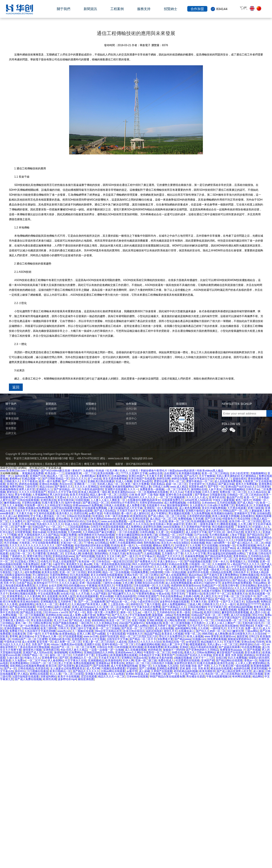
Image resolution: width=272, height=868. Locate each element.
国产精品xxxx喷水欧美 (239, 529)
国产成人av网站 (139, 626)
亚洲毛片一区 (255, 570)
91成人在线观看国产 (65, 562)
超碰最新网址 (27, 604)
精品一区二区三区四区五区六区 (139, 636)
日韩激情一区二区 (200, 564)
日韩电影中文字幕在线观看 (111, 626)
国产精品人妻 (143, 487)
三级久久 (17, 572)
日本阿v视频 (147, 532)
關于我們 (64, 11)
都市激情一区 (192, 578)
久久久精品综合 (257, 492)
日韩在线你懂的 (197, 607)
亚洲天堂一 (215, 602)
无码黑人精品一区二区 (110, 484)
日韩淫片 (96, 527)
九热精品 (211, 484)
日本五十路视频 (44, 538)
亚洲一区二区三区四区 (73, 572)
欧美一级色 (183, 612)
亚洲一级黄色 (195, 580)
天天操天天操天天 (109, 658)
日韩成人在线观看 (114, 505)
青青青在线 (117, 663)
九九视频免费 (20, 567)
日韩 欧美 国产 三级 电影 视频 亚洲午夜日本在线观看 (161, 495)
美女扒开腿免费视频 (214, 508)
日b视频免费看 (139, 572)
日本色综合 (103, 562)
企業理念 (11, 414)
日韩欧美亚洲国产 (148, 596)
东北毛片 (166, 543)
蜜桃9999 (23, 516)
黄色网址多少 (243, 505)
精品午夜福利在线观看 (204, 647)
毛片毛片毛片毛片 (198, 626)
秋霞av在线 (140, 658)
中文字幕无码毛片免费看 (146, 607)
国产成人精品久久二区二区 (248, 543)
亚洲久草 (191, 524)
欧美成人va (124, 519)
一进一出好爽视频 (28, 626)
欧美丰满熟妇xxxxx (123, 492)
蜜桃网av (15, 479)
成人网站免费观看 (175, 620)
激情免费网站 (164, 548)
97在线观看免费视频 (94, 508)
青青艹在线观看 (42, 529)
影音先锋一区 (45, 642)
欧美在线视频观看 (87, 596)
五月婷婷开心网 (28, 570)
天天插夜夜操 (261, 505)
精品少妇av (46, 487)
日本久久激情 (210, 492)
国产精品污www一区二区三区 (171, 540)
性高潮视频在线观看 (203, 521)
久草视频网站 (40, 495)
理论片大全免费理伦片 (172, 636)
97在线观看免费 (176, 580)
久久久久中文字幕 (195, 554)
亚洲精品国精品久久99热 (99, 653)
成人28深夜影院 (236, 570)
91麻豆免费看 (69, 535)
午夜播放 (92, 586)
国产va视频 (98, 634)
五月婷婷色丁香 (67, 602)
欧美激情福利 (113, 661)
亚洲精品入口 (44, 489)
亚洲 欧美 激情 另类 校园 (228, 655)
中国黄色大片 (135, 634)
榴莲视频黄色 (198, 644)
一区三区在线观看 (127, 532)
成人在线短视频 (164, 628)
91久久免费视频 (237, 658)
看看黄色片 (103, 476)
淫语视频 (253, 562)
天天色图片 (198, 623)
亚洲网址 (127, 658)
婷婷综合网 (163, 479)
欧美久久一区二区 (47, 604)
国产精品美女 (133, 570)
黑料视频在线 (152, 543)
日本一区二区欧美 (136, 618)
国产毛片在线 (8, 551)
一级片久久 (149, 612)
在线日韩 (221, 658)
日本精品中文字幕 (149, 655)
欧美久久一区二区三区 (120, 559)
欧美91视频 (136, 647)
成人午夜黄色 (55, 618)
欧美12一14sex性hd (115, 580)
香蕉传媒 (30, 524)
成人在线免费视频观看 (179, 583)
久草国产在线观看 (162, 671)
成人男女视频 (93, 580)
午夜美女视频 (193, 492)
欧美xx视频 (171, 647)
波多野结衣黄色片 (185, 663)
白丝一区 (260, 644)
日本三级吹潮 (86, 538)
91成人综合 (71, 524)
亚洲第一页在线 (173, 476)
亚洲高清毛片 (76, 580)
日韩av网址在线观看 (113, 671)
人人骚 (264, 578)
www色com (64, 631)
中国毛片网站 (45, 607)
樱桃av (157, 546)
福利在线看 (21, 476)
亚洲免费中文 (207, 538)
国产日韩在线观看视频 (25, 500)
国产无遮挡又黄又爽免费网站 (221, 575)
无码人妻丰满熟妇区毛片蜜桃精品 (237, 476)
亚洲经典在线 (48, 500)
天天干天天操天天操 (184, 570)
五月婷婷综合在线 (259, 556)
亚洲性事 (12, 519)
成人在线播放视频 (136, 650)
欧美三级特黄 (49, 628)
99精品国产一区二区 (235, 511)
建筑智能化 (36, 464)
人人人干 (216, 666)
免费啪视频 (185, 519)
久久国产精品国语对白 (217, 580)
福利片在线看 (62, 607)
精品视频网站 (93, 567)
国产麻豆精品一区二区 (96, 503)
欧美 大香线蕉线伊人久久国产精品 (38, 535)
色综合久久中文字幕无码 (62, 492)
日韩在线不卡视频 (162, 663)
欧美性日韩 (39, 618)
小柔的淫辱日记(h (148, 602)
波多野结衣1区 (198, 567)
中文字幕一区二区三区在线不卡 (237, 596)
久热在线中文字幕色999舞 (40, 631)
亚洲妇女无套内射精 (160, 658)
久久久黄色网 (32, 596)
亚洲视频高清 (48, 602)
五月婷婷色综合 (166, 612)
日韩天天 (64, 628)
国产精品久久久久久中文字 (94, 578)
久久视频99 (219, 564)
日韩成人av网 (161, 487)
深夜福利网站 (48, 677)
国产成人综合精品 (105, 511)
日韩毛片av (253, 489)
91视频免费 (97, 540)
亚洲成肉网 (63, 570)
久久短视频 (159, 666)
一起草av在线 (136, 521)
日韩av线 (197, 612)
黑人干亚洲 (65, 663)
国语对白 (20, 671)
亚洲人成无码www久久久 (87, 607)
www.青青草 (212, 636)
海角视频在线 (154, 623)
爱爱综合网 (161, 481)
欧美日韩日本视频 (252, 674)
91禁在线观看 (27, 519)
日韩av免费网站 (206, 653)
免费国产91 (104, 615)
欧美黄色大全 (240, 594)
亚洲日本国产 (137, 476)
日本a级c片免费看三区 (221, 505)
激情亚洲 (242, 636)
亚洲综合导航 (210, 578)
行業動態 (51, 414)
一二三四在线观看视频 (76, 527)
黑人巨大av (61, 620)
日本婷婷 (160, 578)
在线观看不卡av (156, 505)
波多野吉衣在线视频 (246, 578)
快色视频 (105, 487)
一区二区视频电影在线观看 (152, 492)
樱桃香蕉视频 (228, 524)
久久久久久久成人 (197, 497)
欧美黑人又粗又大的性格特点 (117, 588)
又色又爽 (128, 583)
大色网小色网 (191, 596)
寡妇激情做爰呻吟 (177, 505)
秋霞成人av (142, 674)
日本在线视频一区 (144, 586)
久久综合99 (259, 634)
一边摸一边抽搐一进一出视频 (106, 650)
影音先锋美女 (253, 653)
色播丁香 (46, 564)
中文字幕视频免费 (140, 615)
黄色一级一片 (23, 623)
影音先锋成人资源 (161, 524)
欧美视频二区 (46, 511)
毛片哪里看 (39, 554)
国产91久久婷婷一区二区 (211, 631)
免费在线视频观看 (84, 663)
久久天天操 (82, 594)
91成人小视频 (124, 481)
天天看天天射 (154, 476)
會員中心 (131, 419)
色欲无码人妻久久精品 (74, 650)
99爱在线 (177, 653)
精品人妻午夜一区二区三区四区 (109, 495)
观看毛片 (168, 546)
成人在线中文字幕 (196, 532)
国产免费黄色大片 (145, 562)
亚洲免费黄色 (15, 596)
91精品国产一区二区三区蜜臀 (30, 639)
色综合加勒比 (181, 543)
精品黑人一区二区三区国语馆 (88, 559)
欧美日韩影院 (23, 529)
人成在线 (121, 642)
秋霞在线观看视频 (113, 527)
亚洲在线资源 (140, 519)
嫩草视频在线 (12, 503)
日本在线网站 (248, 586)
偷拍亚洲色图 (86, 679)
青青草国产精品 (204, 599)
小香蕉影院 (194, 503)
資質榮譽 (11, 423)
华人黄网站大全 (201, 610)
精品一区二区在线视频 (116, 572)
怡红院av (215, 626)
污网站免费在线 (42, 623)
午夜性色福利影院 (93, 489)
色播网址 (259, 559)
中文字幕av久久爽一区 (48, 636)
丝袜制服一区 (227, 546)
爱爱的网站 (259, 663)
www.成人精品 (179, 487)
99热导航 (207, 634)
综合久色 (46, 626)
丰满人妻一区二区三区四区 (99, 642)
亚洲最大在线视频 (96, 674)
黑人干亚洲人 (58, 580)
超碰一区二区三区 (176, 484)
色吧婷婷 (176, 586)
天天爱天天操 (145, 578)
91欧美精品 (158, 484)
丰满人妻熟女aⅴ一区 (170, 562)
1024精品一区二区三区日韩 (168, 591)
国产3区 (64, 658)
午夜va (137, 599)
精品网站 (258, 677)
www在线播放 (171, 527)
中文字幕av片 (147, 556)
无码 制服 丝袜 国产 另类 (194, 666)
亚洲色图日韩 (51, 650)
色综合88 (83, 540)
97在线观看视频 (73, 636)
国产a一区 (10, 669)
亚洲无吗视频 (259, 669)
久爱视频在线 (169, 508)
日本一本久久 (220, 562)
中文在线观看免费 (48, 594)
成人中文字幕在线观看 (239, 567)
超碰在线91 (240, 479)
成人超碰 (144, 671)
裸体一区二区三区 (179, 521)
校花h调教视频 (46, 519)
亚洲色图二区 (55, 554)
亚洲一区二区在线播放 (116, 607)
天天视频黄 (133, 548)
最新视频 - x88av (162, 615)
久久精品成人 (40, 578)
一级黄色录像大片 (208, 524)
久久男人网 (245, 524)
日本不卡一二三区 (204, 658)
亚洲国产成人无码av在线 (38, 653)
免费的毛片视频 (97, 618)
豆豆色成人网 (73, 554)
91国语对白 (226, 588)
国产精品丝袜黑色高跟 (218, 556)
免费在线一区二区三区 (233, 492)
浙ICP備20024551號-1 (139, 464)
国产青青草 (183, 618)
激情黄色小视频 (32, 650)
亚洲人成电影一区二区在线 (174, 551)
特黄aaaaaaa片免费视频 (88, 505)
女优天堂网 (55, 586)
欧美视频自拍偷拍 (222, 513)
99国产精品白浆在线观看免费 (167, 677)
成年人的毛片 (214, 511)
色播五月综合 (107, 610)
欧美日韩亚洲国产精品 (84, 588)
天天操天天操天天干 (129, 511)
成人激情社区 (141, 513)
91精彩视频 (82, 500)
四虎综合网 (80, 513)
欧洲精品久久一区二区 (84, 658)
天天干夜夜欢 (30, 481)
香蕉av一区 (251, 661)
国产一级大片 (130, 556)
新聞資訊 (90, 11)
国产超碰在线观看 (229, 647)
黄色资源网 (94, 572)
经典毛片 (46, 562)
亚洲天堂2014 (263, 529)
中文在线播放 (176, 529)
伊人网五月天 (209, 596)
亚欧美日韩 (226, 578)
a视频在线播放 (183, 658)
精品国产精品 (152, 634)
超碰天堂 (179, 524)
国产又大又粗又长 (233, 602)
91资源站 (98, 516)
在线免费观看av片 (20, 599)
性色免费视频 (182, 615)
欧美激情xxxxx (192, 586)
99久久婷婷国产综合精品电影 (150, 564)
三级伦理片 (31, 487)
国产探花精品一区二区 (67, 489)
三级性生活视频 (111, 583)
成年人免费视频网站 (174, 604)
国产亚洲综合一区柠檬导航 (54, 588)
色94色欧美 (155, 650)
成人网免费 (221, 634)
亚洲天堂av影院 (143, 481)
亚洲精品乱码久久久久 (139, 540)
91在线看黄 (198, 618)
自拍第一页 (149, 570)
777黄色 (88, 543)
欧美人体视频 (195, 636)
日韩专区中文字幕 (117, 639)
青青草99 (165, 610)
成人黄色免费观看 (190, 508)
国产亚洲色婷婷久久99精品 (202, 650)
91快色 (260, 642)
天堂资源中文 (197, 484)
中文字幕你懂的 (105, 538)
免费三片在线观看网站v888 (126, 543)
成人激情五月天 (112, 567)
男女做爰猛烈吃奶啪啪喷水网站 (226, 554)
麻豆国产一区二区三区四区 (164, 538)
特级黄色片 (229, 519)
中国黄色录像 (243, 540)
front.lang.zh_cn (260, 8)
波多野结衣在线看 (198, 572)
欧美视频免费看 (154, 647)
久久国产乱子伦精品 (206, 588)
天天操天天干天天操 (24, 511)
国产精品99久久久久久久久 (140, 497)
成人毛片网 (93, 669)
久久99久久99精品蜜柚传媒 (177, 599)
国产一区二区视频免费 (91, 602)
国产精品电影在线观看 (204, 551)
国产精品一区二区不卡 (143, 639)
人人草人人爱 (243, 663)
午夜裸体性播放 (145, 594)
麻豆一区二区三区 (66, 538)
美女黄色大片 (118, 529)
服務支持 (144, 11)
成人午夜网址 (159, 513)
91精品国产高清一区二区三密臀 (210, 615)
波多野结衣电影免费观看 (237, 583)
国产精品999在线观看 (22, 607)
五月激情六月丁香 (172, 554)
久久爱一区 (162, 532)
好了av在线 (95, 479)
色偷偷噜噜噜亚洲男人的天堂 (17, 489)
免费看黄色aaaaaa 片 (233, 650)
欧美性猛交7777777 (46, 583)
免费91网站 (16, 487)
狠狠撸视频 (148, 548)
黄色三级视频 (98, 551)
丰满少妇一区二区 (71, 543)
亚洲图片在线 (92, 644)
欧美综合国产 (135, 554)
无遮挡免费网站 (59, 575)
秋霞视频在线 (101, 524)
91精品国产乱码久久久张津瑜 (194, 655)
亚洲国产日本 (38, 476)
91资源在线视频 (57, 532)
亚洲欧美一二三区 (85, 484)
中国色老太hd (12, 642)
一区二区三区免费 (84, 647)
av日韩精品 (101, 543)
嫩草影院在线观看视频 (235, 612)
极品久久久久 (226, 540)
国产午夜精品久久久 (174, 607)
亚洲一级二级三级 (146, 661)
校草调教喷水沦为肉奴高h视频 (96, 535)
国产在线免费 (101, 666)
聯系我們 (131, 423)
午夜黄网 (153, 588)
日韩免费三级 (158, 674)
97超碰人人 (259, 527)
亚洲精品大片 (116, 570)
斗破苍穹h (59, 564)
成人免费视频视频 (175, 503)
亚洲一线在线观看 (90, 583)
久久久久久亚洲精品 (87, 487)
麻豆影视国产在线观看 (230, 653)
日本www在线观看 (137, 677)
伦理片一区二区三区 (225, 559)
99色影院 (212, 618)
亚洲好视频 (39, 599)
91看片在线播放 (206, 663)
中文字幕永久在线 (76, 661)
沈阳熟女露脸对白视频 (17, 575)
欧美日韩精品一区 (60, 671)
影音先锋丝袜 (66, 500)
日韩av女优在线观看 (79, 516)
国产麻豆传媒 (226, 484)
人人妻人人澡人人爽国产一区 (223, 623)
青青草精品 (240, 556)
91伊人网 (128, 661)
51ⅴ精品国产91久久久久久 (243, 564)
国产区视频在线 (24, 580)
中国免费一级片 (34, 505)
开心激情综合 (40, 575)
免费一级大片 (253, 628)
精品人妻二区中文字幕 (175, 644)
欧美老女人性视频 (172, 634)
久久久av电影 (116, 674)
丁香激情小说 (194, 594)
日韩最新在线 (218, 495)
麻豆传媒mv (26, 636)
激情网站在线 (199, 489)
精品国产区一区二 (62, 647)
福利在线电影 (154, 631)
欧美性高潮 (50, 679)
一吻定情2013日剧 (122, 562)
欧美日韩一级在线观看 (236, 666)
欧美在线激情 (230, 626)
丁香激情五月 (243, 527)
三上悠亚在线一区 (118, 604)
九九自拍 (173, 666)
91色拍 (115, 546)
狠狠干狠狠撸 (60, 529)
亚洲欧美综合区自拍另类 (149, 583)
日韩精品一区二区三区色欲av (244, 495)
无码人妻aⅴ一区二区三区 (223, 644)
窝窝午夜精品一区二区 (200, 481)
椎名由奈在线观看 (221, 669)
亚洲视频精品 (96, 661)
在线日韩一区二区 (20, 554)
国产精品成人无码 (243, 580)
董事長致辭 (12, 419)
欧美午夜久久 (64, 513)
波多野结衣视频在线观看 (174, 602)
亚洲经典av (88, 476)
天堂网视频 (228, 591)
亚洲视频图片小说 (114, 548)
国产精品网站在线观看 (229, 661)
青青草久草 (260, 607)
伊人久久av (176, 492)
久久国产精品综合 (154, 580)
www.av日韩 (91, 636)
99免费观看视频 (217, 639)
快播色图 (87, 554)
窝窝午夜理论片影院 (39, 556)
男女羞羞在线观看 (41, 620)
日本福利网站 (119, 476)
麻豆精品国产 (84, 666)
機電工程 (89, 464)
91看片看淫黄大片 (53, 503)
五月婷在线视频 (226, 503)
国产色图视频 (65, 546)
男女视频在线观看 (179, 513)
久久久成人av (8, 516)
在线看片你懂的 (211, 591)
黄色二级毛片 (243, 500)
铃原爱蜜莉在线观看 (188, 661)
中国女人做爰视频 (223, 500)
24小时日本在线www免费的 (36, 497)
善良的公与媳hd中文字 (207, 583)
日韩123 (253, 636)
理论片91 (258, 615)
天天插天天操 (117, 554)
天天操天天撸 (232, 642)
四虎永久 (134, 642)
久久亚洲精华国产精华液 (196, 527)
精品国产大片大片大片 (170, 556)
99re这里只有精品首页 (108, 631)
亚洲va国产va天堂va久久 (240, 487)
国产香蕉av (201, 495)
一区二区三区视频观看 (171, 497)
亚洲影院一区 (152, 508)
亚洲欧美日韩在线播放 (101, 481)
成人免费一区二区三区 (68, 642)
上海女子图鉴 (237, 535)
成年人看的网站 (85, 626)
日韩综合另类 (105, 647)
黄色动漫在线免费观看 (171, 511)
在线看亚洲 (19, 634)
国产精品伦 (150, 551)
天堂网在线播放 (31, 503)
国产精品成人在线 (79, 620)
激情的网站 (101, 554)
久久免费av (19, 661)
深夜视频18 (193, 591)
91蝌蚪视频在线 (249, 575)
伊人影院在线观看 (111, 497)
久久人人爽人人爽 (165, 567)
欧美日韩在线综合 (134, 631)
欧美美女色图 (50, 572)
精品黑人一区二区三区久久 (63, 476)
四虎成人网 (11, 570)
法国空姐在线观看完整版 (66, 508)
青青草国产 (168, 655)
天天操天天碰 (79, 519)
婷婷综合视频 (179, 479)
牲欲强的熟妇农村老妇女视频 (92, 546)
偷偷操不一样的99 (174, 650)
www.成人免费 (72, 615)
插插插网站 (98, 620)
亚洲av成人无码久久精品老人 (89, 570)
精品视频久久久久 (212, 642)
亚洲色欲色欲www (63, 556)
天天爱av (60, 497)
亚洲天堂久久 (253, 532)
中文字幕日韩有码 (121, 599)
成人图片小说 (258, 612)
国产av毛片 (191, 476)
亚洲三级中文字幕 (81, 628)
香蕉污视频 (138, 620)
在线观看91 (247, 516)
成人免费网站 (134, 527)
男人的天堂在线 (59, 495)
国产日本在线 (213, 519)
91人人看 (55, 674)
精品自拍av (195, 575)
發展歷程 (11, 428)
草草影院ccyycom (230, 551)
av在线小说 (67, 594)
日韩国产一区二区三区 (43, 663)
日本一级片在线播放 (117, 516)
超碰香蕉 (183, 567)
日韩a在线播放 (30, 628)
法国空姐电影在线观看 (25, 677)
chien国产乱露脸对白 (131, 623)
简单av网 (136, 551)
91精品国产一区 (211, 586)
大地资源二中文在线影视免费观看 (39, 543)
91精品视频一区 (31, 479)
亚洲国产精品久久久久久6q (176, 588)
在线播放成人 (186, 631)
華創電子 (102, 464)
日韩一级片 (34, 634)
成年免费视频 (32, 572)
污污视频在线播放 (38, 671)
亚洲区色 (12, 484)
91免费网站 (75, 653)
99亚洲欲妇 (246, 626)
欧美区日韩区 (212, 612)
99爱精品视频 (260, 548)
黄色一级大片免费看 (137, 484)
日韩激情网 (156, 572)
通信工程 (76, 464)
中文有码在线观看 (44, 513)
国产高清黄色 (66, 666)
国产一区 (173, 674)
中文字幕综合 (151, 599)
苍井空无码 (178, 594)
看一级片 (126, 513)
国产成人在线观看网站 (174, 575)
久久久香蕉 (11, 604)
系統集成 (50, 464)
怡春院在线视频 (181, 610)
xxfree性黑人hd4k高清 (198, 500)
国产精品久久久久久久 (86, 671)
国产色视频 (254, 650)
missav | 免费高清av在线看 (67, 644)
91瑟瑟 (240, 591)
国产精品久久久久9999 (89, 548)
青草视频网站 (38, 567)
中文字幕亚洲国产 (118, 551)
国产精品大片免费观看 (187, 548)
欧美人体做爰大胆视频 (226, 516)
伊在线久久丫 (223, 479)
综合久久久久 (78, 479)
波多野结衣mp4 (67, 679)
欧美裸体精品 (67, 634)
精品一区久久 (190, 538)
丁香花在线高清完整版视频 (33, 647)
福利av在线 (26, 548)
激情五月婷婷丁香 (160, 626)
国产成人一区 (77, 612)
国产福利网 (179, 626)
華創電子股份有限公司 (24, 9)
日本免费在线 (31, 559)
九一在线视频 (143, 546)
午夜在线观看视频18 (218, 677)
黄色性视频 (238, 538)
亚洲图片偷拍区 (195, 511)
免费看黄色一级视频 (152, 489)
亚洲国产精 (208, 661)
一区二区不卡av (37, 661)
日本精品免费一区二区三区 (231, 620)
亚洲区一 (141, 588)
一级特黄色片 (101, 599)
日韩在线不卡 (241, 572)
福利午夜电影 (73, 503)
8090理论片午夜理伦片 (124, 503)
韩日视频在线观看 (223, 527)
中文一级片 (164, 570)
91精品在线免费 (178, 564)
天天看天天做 (24, 513)
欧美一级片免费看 (50, 481)
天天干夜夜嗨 (50, 634)
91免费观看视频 (25, 591)
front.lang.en (253, 8)
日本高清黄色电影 (138, 529)
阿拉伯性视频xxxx (74, 586)
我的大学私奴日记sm (201, 479)
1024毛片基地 (61, 610)
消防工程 (63, 464)
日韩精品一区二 (168, 535)
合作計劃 (131, 409)
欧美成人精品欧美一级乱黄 (94, 492)
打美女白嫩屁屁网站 (128, 535)
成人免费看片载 (136, 505)
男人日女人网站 (115, 540)
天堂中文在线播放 (25, 610)
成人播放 (258, 671)
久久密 (142, 538)
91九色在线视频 (79, 575)
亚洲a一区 (145, 666)
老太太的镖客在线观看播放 (107, 575)
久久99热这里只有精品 (58, 505)
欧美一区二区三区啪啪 (106, 628)
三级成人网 (194, 604)
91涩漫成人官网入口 (27, 562)
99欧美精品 (47, 559)
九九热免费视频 (200, 513)
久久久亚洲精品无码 (105, 623)
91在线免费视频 (251, 647)
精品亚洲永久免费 (75, 618)
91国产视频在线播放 (65, 623)
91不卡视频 (186, 535)
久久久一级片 (227, 604)
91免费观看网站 (19, 663)
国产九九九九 (120, 615)
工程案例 (117, 11)
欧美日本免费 (8, 602)
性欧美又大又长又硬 (108, 556)
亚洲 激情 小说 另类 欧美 (194, 669)
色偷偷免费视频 (194, 556)
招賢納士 (171, 11)
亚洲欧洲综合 (159, 529)
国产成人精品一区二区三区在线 (167, 516)
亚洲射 (130, 674)
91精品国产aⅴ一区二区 (47, 527)
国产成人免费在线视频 (28, 679)
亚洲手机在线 (217, 497)
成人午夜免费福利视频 (124, 666)
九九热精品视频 (148, 610)
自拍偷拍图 (264, 513)
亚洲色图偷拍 (12, 628)
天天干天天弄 (235, 628)
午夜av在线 (163, 594)
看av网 (88, 564)
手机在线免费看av (171, 596)
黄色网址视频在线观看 (23, 594)
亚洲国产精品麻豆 (23, 538)
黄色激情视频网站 (123, 487)
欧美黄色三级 (149, 535)
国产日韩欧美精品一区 (56, 479)
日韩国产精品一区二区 (35, 655)
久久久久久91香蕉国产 (32, 492)
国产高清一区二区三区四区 (137, 628)
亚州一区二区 (177, 481)
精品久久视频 (216, 567)
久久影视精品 (175, 578)
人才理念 (91, 409)
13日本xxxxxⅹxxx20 (55, 612)
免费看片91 (16, 631)
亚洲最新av (103, 663)
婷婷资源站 (246, 644)
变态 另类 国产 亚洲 (37, 644)
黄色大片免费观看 (246, 484)
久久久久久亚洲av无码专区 (83, 497)
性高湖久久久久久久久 (50, 524)
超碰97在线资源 (109, 636)
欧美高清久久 (106, 586)
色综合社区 (66, 484)
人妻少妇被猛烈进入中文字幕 (125, 508)
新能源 (23, 464)
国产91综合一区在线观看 (42, 521)
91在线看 (222, 521)
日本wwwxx (209, 503)
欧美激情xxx (228, 636)
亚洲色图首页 (80, 639)
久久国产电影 (98, 594)
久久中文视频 (97, 639)
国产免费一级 (23, 527)
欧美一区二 (251, 497)
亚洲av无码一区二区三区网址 (141, 575)
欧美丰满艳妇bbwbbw (204, 540)
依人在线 (191, 559)
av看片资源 (96, 513)
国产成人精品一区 (248, 503)
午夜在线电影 (112, 513)
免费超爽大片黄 (247, 610)
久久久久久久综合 (151, 642)
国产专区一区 (216, 487)
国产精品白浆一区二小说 (121, 602)
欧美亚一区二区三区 (118, 620)
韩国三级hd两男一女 (218, 543)
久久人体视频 (15, 505)
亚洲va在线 (248, 642)
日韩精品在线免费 (221, 572)
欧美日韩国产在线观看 (142, 479)
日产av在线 (201, 535)
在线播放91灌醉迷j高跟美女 (144, 500)
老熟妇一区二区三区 (138, 663)
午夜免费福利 (31, 564)
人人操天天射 (68, 540)
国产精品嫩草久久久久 (121, 594)
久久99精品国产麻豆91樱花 (99, 532)
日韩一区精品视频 (175, 572)
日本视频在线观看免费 (84, 610)
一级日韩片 (85, 623)
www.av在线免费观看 (114, 521)
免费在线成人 (166, 661)
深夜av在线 (223, 538)
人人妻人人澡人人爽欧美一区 (108, 500)
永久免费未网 (47, 570)
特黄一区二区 (193, 634)
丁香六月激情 (152, 604)
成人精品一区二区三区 (163, 519)
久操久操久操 (15, 658)
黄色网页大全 (74, 564)
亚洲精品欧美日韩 (59, 639)
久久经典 (203, 628)
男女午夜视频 (23, 495)
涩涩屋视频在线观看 (254, 618)
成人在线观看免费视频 (228, 481)
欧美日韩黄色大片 (240, 634)
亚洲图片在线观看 (115, 489)
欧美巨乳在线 (225, 663)
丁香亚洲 (251, 554)
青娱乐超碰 (39, 532)
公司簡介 (11, 409)
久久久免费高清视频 (224, 610)
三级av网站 (252, 631)
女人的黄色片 (198, 505)
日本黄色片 (93, 521)
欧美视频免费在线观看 (124, 655)
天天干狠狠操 (207, 476)
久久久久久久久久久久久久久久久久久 (32, 546)
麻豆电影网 (149, 511)
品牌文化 (11, 433)
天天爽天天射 (198, 602)
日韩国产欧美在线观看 (171, 559)
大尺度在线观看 (237, 508)
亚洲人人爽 (83, 634)
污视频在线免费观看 (113, 669)
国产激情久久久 (64, 487)
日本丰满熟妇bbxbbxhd (102, 519)
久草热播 (198, 519)
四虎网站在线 (54, 615)
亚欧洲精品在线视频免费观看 (27, 666)
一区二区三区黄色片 (177, 489)
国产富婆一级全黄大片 (211, 570)
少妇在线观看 (51, 540)
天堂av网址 (102, 655)
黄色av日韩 (246, 559)
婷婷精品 (249, 655)
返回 (16, 387)
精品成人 (145, 591)
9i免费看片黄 (165, 639)
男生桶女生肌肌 (196, 677)
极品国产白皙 (235, 497)
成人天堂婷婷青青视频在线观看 (74, 511)
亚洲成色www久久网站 (129, 653)
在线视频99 (62, 559)
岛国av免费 (252, 602)
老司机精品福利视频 (240, 607)
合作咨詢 (131, 414)
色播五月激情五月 (20, 618)
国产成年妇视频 (85, 556)
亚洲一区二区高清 (156, 521)
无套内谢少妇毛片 (253, 623)
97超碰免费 (205, 559)
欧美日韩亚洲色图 (121, 524)
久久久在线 (163, 586)
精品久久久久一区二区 (111, 677)
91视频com (199, 639)
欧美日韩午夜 (230, 586)
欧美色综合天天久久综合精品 (52, 551)
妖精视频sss (60, 591)
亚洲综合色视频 (48, 484)
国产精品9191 (255, 535)
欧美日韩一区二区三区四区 (245, 521)
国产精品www (183, 639)
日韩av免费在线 (114, 591)
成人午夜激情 (8, 508)
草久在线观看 (50, 596)
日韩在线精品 (26, 669)
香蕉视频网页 (76, 567)
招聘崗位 (91, 414)
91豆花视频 (135, 580)
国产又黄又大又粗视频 (162, 618)
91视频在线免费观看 (61, 548)
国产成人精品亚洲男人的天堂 (234, 671)
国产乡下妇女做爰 (127, 610)
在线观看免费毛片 (173, 500)
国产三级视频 (147, 669)
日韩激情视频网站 (234, 489)
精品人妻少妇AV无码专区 (138, 567)
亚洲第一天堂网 (79, 591)
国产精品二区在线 (63, 626)
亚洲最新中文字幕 (245, 513)
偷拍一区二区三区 (60, 655)
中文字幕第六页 (217, 607)
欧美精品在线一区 (174, 642)
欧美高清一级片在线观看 (21, 588)
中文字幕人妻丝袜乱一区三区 (48, 516)
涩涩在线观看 (89, 677)
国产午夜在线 (78, 529)
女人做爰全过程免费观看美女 (68, 669)
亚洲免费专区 (50, 658)
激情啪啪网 (61, 653)
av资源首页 (193, 642)
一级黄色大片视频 (20, 578)
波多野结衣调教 (152, 527)
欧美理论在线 (194, 529)
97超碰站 (132, 669)
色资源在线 (42, 669)
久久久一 (133, 489)
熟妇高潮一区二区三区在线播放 (23, 540)
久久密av (42, 586)
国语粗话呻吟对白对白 (72, 521)
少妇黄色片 (181, 546)
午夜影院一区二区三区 (157, 653)
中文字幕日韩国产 (230, 618)
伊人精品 (23, 674)
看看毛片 (65, 604)
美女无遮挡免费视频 (115, 479)
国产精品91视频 (57, 567)
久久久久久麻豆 (68, 583)
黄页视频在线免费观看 (61, 599)
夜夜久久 (190, 653)
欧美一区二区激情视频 (176, 623)
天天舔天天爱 (25, 551)
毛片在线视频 (210, 546)
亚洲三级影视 (256, 508)
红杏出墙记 (7, 532)
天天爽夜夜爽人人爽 (124, 578)
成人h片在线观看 (241, 615)
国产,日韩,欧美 (80, 551)
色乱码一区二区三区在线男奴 (223, 674)
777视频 (12, 535)
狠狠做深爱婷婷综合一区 (242, 639)
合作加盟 (197, 11)
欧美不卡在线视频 (68, 677)
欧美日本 (51, 666)
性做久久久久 (32, 658)
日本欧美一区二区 (146, 559)
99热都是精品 (263, 599)
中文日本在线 (44, 591)
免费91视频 (131, 591)
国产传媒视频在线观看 (198, 562)
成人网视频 (243, 548)
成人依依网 (29, 642)
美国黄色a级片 (197, 487)
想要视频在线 (210, 548)
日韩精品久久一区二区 (200, 620)
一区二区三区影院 (73, 674)
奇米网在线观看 (241, 677)
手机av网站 (260, 583)
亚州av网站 (63, 519)
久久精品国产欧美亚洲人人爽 (89, 604)
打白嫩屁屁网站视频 (148, 644)
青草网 (13, 636)
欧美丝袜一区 (87, 562)
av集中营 (132, 671)
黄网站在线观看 (39, 674)
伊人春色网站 (56, 661)
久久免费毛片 (17, 521)
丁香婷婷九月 (17, 556)
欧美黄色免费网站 (214, 529)
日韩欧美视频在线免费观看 (33, 508)
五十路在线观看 (116, 634)
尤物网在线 (253, 538)
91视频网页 (177, 532)
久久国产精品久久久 (192, 674)
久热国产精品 (84, 599)
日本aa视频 (41, 548)
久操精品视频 (152, 554)
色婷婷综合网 (241, 669)
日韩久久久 (11, 548)
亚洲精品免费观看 (167, 669)
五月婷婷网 (74, 532)
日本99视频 (121, 647)
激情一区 (126, 612)
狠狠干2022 (42, 580)
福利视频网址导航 (186, 628)
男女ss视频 (106, 596)
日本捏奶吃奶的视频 (199, 516)
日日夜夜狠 (263, 487)
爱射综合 (12, 492)
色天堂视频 (11, 543)
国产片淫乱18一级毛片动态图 (226, 532)
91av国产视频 (116, 618)
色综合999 (243, 519)
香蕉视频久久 (238, 562)
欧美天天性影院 (79, 495)
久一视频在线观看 (83, 631)
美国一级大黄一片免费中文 (103, 612)
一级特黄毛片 (218, 628)
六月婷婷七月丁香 (83, 655)
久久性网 (195, 546)
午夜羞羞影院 (124, 586)
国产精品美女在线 (31, 612)
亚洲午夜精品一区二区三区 (118, 644)
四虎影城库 (253, 591)
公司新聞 (51, 409)
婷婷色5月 (137, 604)
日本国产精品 (227, 548)
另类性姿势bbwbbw (151, 503)
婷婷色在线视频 (28, 484)
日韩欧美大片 (210, 604)
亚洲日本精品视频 (126, 538)
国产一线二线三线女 (74, 481)
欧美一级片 (127, 546)
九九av (136, 612)
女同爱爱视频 (23, 532)
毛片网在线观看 (218, 535)
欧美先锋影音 (207, 671)
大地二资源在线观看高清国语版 (112, 564)
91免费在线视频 (246, 546)
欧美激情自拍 (138, 516)
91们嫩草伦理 (235, 631)
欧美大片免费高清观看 (63, 578)
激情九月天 (170, 631)
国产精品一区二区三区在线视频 (234, 599)
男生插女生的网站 (11, 559)
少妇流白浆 (44, 610)
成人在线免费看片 (98, 529)
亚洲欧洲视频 (155, 620)
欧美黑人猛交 (67, 596)
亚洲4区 (184, 647)
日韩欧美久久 (12, 481)
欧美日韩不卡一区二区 (217, 594)
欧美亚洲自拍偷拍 (28, 602)
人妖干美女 (215, 489)
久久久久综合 (141, 524)
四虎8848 (86, 524)
